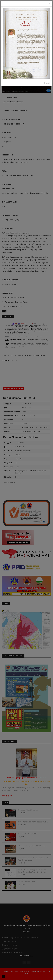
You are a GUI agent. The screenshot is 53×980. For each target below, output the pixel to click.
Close (47, 83)
